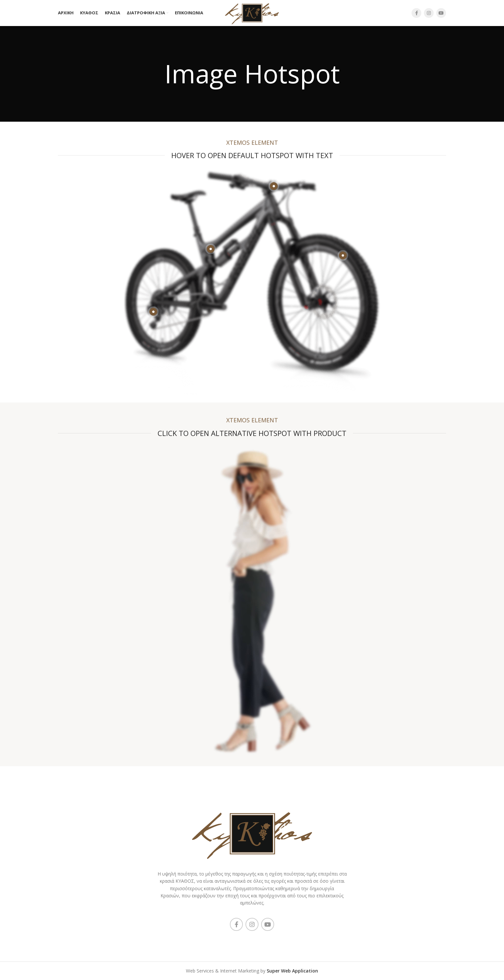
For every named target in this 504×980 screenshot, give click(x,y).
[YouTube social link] (441, 13)
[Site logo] (252, 13)
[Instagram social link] (429, 13)
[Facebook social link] (416, 13)
